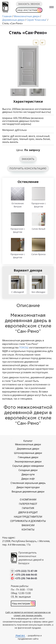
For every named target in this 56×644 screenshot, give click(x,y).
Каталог (28, 441)
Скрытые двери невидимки (28, 466)
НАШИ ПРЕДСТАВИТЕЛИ (28, 517)
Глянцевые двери (28, 457)
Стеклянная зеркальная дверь (28, 483)
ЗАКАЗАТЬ (28, 159)
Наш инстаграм (27, 10)
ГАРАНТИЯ (28, 508)
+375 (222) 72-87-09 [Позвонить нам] (26, 571)
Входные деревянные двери (28, 492)
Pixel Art (20, 635)
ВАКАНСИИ (28, 525)
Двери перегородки (28, 487)
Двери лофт (28, 479)
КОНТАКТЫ (28, 530)
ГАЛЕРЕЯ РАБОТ (28, 504)
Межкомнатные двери (28, 444)
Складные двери (28, 470)
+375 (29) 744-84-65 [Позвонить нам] (26, 578)
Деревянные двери (28, 449)
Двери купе (28, 474)
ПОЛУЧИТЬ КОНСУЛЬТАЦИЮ (28, 168)
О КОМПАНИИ (28, 500)
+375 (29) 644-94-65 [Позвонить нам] (26, 575)
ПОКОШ (24, 348)
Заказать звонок (29, 4)
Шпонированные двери (28, 453)
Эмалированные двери (28, 462)
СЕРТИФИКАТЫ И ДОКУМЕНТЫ (28, 521)
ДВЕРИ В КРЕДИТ (28, 512)
